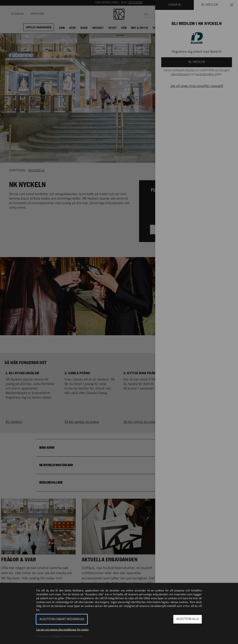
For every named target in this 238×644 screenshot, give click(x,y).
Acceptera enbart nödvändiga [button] (62, 619)
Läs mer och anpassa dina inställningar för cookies (62, 630)
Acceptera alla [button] (188, 619)
